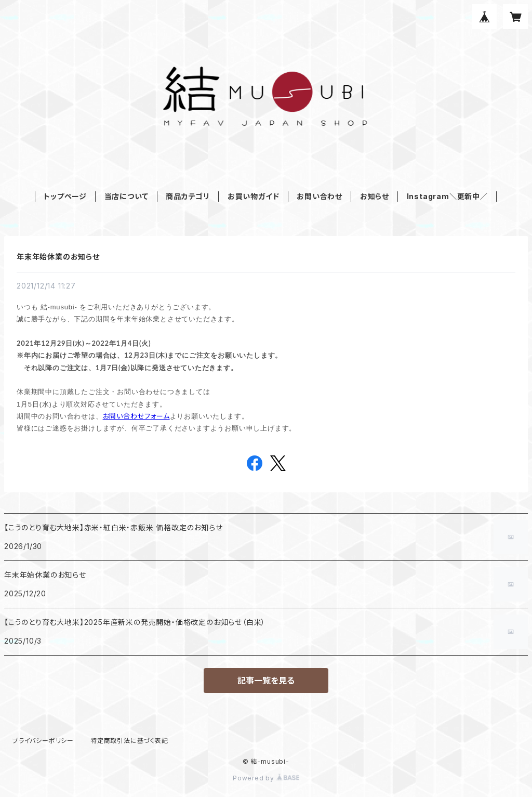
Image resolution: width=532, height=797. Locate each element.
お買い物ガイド (254, 196)
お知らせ (375, 196)
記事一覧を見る (266, 681)
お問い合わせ (320, 196)
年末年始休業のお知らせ (58, 257)
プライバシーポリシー (43, 741)
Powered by (266, 778)
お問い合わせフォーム (136, 416)
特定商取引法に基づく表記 (129, 741)
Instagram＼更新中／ (447, 196)
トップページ (65, 196)
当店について (127, 196)
